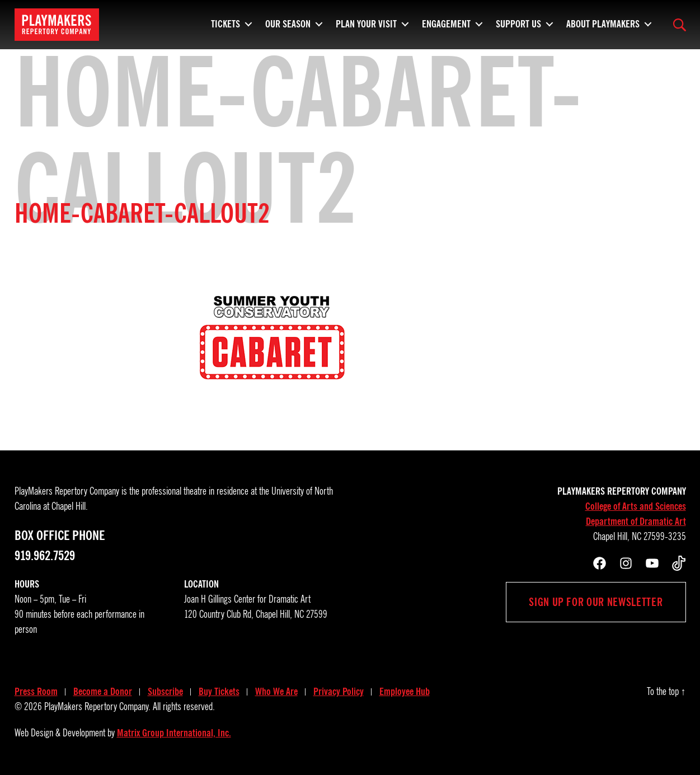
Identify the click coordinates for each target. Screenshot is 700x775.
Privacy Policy (339, 692)
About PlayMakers (603, 22)
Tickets (225, 22)
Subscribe (165, 692)
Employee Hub (405, 692)
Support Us (518, 22)
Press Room (36, 692)
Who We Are (276, 692)
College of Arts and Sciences (636, 506)
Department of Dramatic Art (636, 522)
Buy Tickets (219, 692)
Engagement (446, 22)
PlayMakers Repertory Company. (97, 707)
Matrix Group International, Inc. (174, 733)
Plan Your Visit (366, 22)
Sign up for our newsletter (596, 602)
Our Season (288, 22)
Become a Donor (103, 692)
